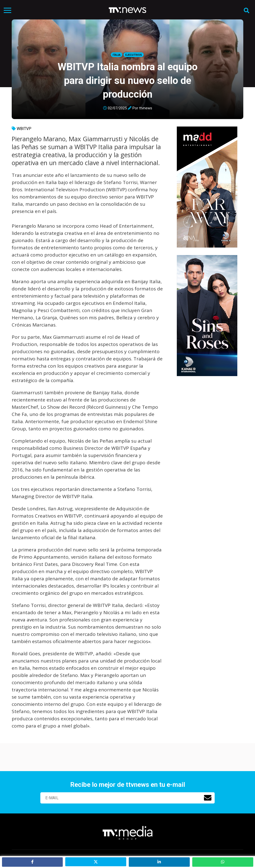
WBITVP (24, 129)
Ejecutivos (134, 55)
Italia (117, 55)
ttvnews (146, 108)
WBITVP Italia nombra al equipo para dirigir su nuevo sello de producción (128, 81)
